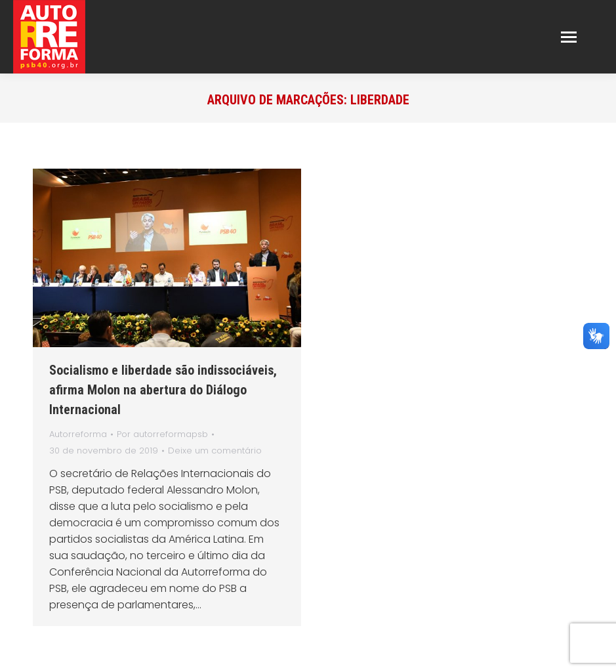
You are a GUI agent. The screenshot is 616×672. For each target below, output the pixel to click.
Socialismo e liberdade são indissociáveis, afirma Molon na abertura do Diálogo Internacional (163, 390)
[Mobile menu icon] (569, 37)
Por (162, 434)
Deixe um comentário (215, 451)
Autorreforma (78, 434)
